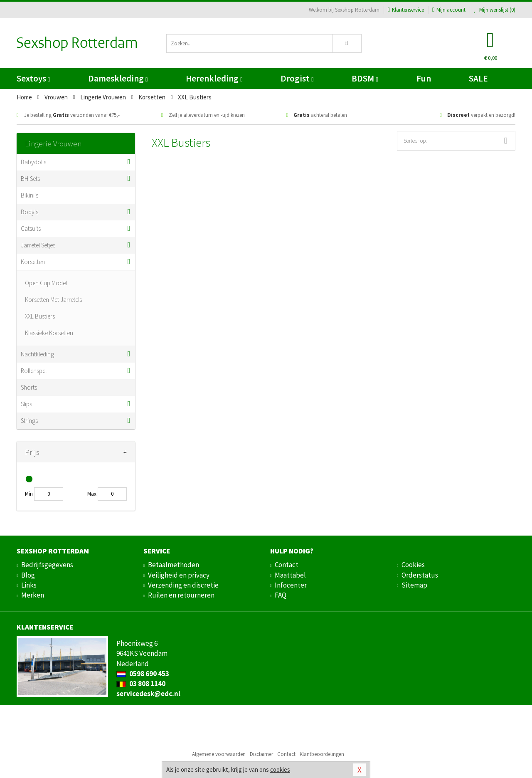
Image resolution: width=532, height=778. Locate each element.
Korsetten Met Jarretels (53, 300)
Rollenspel (34, 371)
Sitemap (414, 585)
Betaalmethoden (174, 565)
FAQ (281, 595)
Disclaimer (261, 754)
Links (29, 585)
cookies (280, 769)
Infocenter (291, 585)
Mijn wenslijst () (495, 10)
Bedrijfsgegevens (47, 565)
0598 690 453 (143, 674)
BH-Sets (30, 179)
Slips (26, 404)
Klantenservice (406, 10)
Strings (29, 421)
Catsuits (31, 228)
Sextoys (33, 78)
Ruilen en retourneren (181, 595)
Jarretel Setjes (38, 245)
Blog (28, 575)
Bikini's (30, 195)
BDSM (365, 78)
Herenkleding (214, 78)
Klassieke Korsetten (49, 333)
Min (29, 494)
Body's (30, 212)
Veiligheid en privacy (179, 575)
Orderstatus (420, 575)
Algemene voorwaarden (219, 754)
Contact (287, 565)
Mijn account (449, 10)
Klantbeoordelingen (322, 754)
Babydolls (33, 162)
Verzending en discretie (183, 585)
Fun (424, 78)
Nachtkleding (37, 354)
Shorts (29, 387)
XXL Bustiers (40, 316)
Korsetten (33, 262)
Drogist (297, 78)
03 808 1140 (141, 684)
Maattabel (290, 575)
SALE (478, 78)
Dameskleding (118, 78)
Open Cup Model (46, 283)
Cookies (413, 565)
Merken (33, 595)
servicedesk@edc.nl (148, 694)
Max (92, 494)
